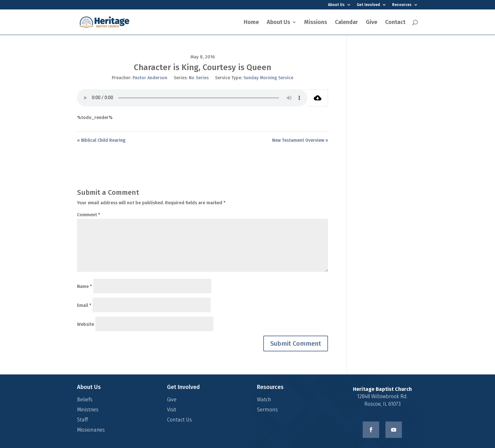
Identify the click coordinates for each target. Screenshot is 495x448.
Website (86, 324)
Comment (89, 215)
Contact (395, 23)
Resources (402, 5)
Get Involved (368, 5)
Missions (316, 23)
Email (84, 305)
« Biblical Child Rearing (101, 140)
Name (84, 287)
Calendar (346, 23)
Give (372, 23)
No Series (199, 78)
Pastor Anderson (150, 78)
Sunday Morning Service (268, 78)
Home (251, 23)
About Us (336, 5)
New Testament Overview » (300, 140)
